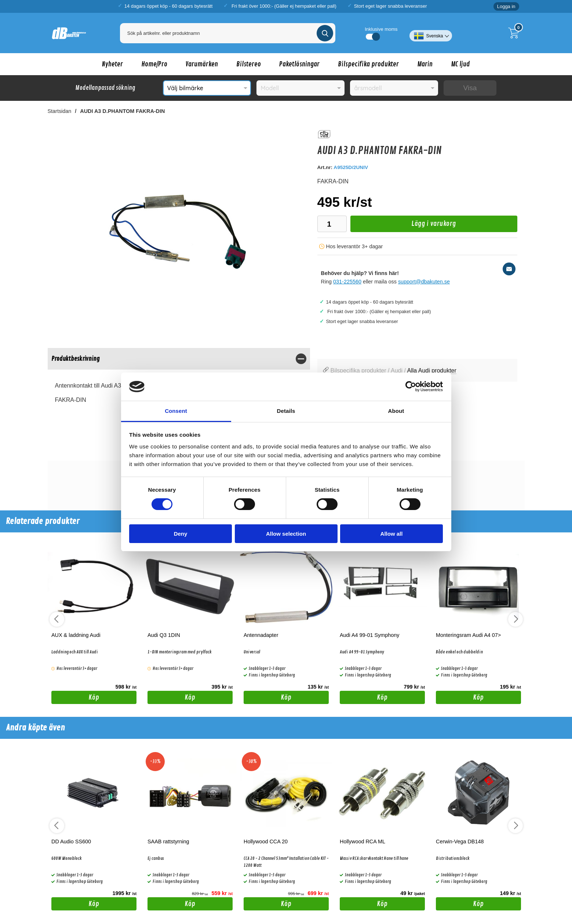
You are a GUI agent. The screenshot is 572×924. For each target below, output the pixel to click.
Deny (181, 534)
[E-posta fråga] (509, 269)
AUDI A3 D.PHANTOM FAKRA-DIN (122, 111)
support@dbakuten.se (424, 282)
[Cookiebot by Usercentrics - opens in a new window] (411, 386)
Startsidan (60, 111)
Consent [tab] (176, 411)
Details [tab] (286, 411)
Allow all (392, 534)
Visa (470, 88)
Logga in (506, 6)
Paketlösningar (299, 64)
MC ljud (460, 64)
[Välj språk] (431, 33)
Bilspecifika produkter (368, 64)
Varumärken (202, 64)
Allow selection (286, 534)
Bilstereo (249, 64)
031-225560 (347, 282)
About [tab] (396, 411)
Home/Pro (154, 64)
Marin (425, 64)
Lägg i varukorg (403, 226)
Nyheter (112, 64)
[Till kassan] (515, 33)
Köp (75, 698)
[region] (179, 359)
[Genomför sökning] (325, 33)
